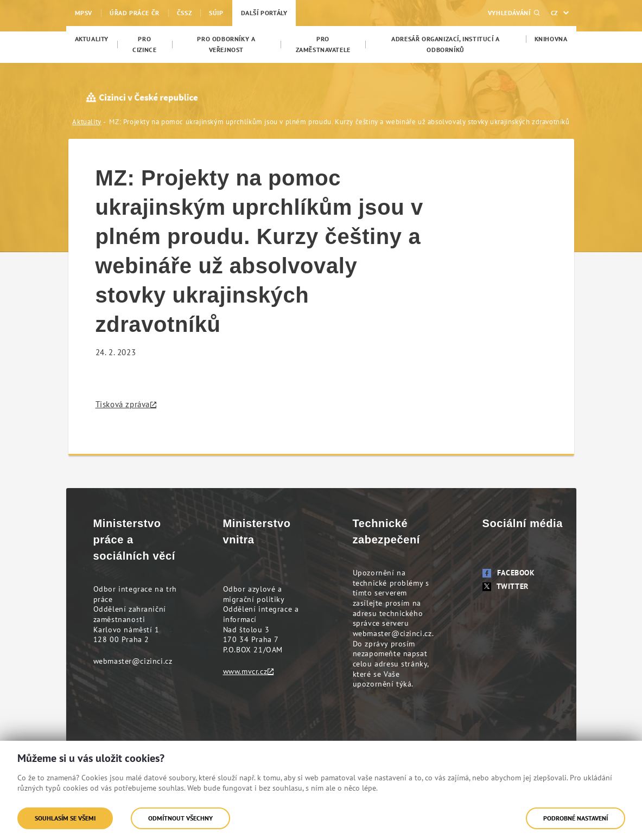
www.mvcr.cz (245, 671)
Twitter (506, 586)
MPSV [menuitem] (84, 13)
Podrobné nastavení (576, 818)
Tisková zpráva (123, 404)
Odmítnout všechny (180, 818)
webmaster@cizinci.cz (133, 661)
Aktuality (87, 122)
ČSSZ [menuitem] (184, 13)
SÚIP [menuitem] (216, 13)
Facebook (509, 573)
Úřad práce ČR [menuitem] (135, 13)
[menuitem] (92, 39)
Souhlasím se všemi (65, 818)
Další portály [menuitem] (264, 13)
